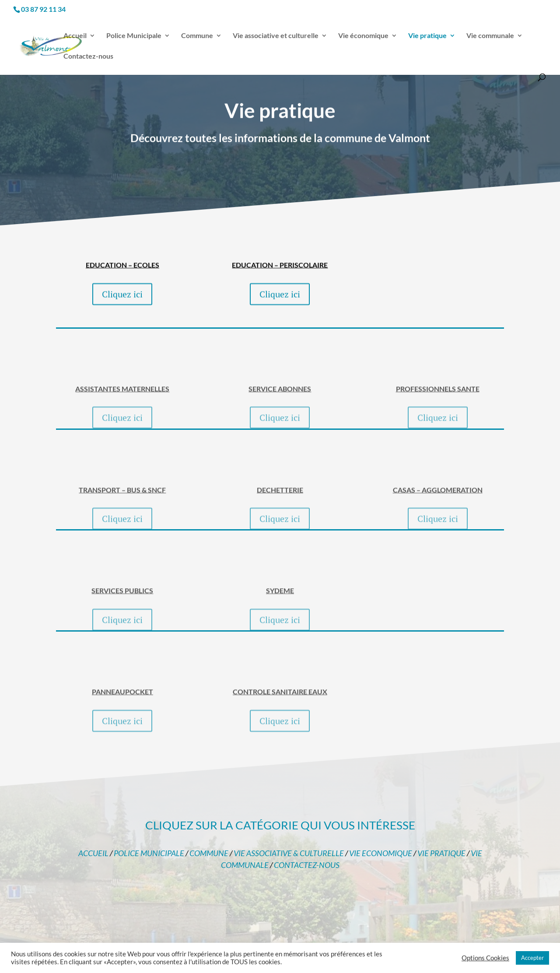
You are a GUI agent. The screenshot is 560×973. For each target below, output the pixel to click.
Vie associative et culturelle (276, 36)
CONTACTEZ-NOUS (307, 865)
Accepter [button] (532, 958)
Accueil (75, 36)
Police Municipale (134, 36)
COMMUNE (209, 853)
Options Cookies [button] (485, 958)
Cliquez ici (122, 310)
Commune (197, 36)
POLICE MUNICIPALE (149, 853)
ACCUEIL (93, 853)
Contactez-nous (88, 56)
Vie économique (363, 36)
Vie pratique (427, 36)
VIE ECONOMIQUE (381, 853)
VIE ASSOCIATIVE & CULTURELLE (289, 853)
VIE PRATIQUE (441, 853)
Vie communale (490, 36)
